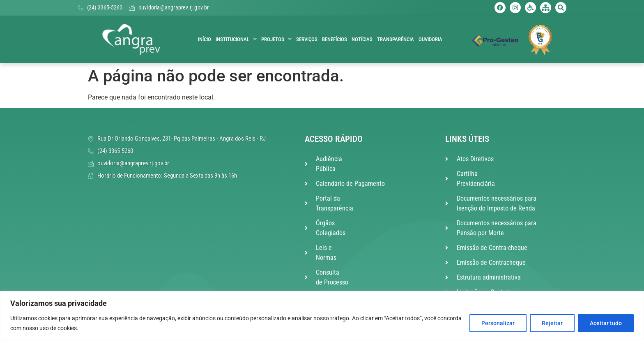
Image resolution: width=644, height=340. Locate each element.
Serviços (307, 39)
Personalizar (498, 323)
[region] (322, 316)
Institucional (236, 39)
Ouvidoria (430, 39)
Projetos (276, 39)
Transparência (396, 39)
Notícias (362, 39)
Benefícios (335, 39)
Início (205, 39)
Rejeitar (552, 323)
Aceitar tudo (606, 323)
